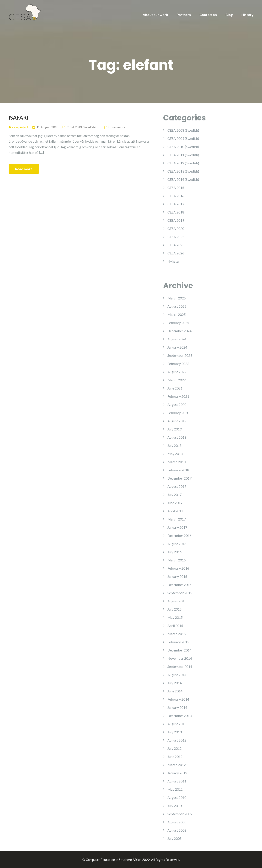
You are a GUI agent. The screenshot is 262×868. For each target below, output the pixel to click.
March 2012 (177, 765)
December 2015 (179, 585)
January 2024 (177, 347)
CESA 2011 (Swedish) (183, 155)
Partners (184, 15)
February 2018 (178, 470)
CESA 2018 (176, 212)
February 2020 (178, 413)
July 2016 (175, 552)
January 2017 (177, 527)
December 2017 (179, 478)
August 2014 (177, 675)
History (247, 15)
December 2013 (179, 716)
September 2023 (180, 355)
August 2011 (177, 781)
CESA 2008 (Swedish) (183, 130)
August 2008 (177, 830)
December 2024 (179, 331)
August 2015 (177, 601)
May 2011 (175, 789)
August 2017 (177, 486)
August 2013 (177, 724)
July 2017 (175, 495)
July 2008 (175, 838)
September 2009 (180, 814)
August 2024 (177, 339)
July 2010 (175, 806)
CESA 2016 (176, 196)
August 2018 (177, 437)
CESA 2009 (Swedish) (183, 138)
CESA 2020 (176, 228)
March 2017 (177, 519)
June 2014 (175, 691)
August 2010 (177, 797)
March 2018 (177, 462)
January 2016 (177, 576)
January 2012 (177, 773)
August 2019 (177, 421)
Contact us (208, 15)
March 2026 (177, 298)
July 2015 (175, 609)
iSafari (18, 117)
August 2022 (177, 372)
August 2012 (177, 740)
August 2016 (177, 544)
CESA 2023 (176, 245)
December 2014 (179, 650)
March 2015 (177, 634)
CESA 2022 (176, 237)
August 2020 (177, 404)
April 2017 (175, 511)
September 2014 (180, 666)
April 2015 (175, 626)
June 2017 (175, 503)
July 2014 (175, 683)
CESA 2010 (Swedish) (183, 147)
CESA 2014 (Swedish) (183, 179)
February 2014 (178, 699)
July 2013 (175, 732)
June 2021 (175, 388)
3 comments (117, 127)
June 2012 (175, 757)
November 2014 (180, 658)
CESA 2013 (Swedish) (81, 127)
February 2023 (178, 364)
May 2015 (175, 617)
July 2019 (175, 429)
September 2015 (180, 593)
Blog (229, 15)
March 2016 (177, 560)
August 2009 (177, 822)
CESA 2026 (176, 253)
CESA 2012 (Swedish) (183, 163)
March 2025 (177, 314)
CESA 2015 (176, 188)
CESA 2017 (176, 204)
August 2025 (177, 306)
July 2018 (175, 445)
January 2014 (177, 707)
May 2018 (175, 454)
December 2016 (179, 535)
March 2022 (177, 380)
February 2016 (178, 568)
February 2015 (178, 642)
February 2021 (178, 396)
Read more (24, 169)
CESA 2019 (176, 220)
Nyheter (174, 261)
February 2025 (178, 323)
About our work (155, 15)
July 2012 (175, 748)
